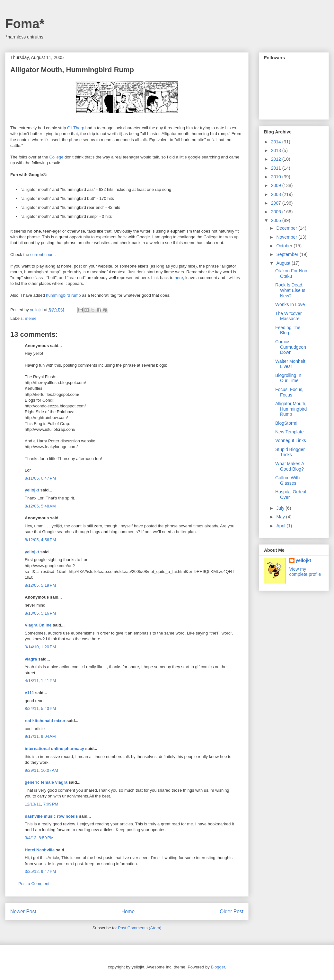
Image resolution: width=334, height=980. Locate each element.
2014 (277, 142)
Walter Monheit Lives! (290, 364)
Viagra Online (38, 625)
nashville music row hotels (51, 816)
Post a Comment (34, 884)
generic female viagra (46, 782)
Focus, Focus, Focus (289, 392)
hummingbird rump (63, 295)
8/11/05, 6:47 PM (40, 478)
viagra (31, 659)
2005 (277, 220)
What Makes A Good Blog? (290, 466)
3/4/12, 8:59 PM (39, 838)
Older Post (232, 912)
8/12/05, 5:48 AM (40, 506)
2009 (277, 185)
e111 (29, 693)
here (179, 278)
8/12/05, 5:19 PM (40, 585)
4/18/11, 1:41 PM (40, 681)
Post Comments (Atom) (140, 928)
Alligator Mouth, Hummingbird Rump (291, 409)
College (56, 157)
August (284, 263)
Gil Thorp (76, 128)
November (287, 237)
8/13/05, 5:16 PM (40, 613)
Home (128, 912)
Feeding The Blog (288, 330)
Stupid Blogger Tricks (290, 452)
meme (31, 318)
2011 (277, 168)
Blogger (218, 967)
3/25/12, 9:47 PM (40, 871)
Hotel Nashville (40, 850)
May (281, 517)
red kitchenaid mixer (45, 721)
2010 (277, 177)
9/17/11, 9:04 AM (40, 736)
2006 (277, 212)
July (281, 508)
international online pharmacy (54, 749)
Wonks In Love (290, 304)
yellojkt (32, 490)
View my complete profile (305, 572)
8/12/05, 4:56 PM (40, 540)
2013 (277, 150)
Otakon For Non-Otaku (292, 273)
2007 (277, 203)
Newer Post (23, 912)
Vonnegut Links (291, 440)
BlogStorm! (286, 423)
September (288, 254)
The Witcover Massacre (288, 316)
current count (42, 255)
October (285, 246)
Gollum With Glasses (287, 480)
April (281, 526)
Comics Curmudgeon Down (291, 347)
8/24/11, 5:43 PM (40, 708)
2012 (277, 159)
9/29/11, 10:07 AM (41, 770)
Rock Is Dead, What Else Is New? (290, 290)
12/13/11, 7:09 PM (41, 804)
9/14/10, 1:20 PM (40, 647)
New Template (289, 432)
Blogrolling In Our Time (288, 378)
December (287, 228)
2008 (277, 194)
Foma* (25, 24)
